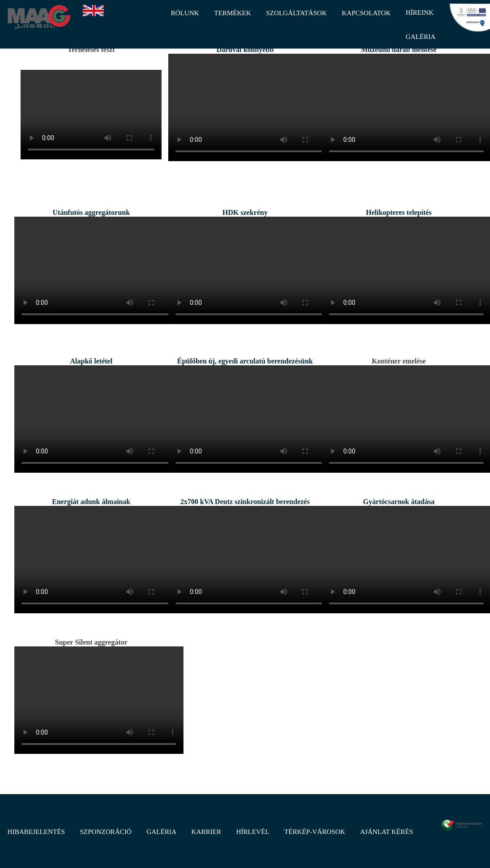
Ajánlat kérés (387, 832)
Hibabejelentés (36, 832)
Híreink (420, 12)
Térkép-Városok (315, 832)
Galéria (161, 832)
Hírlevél (253, 832)
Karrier (207, 832)
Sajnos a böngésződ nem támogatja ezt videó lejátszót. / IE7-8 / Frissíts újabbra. (91, 115)
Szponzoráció (106, 832)
